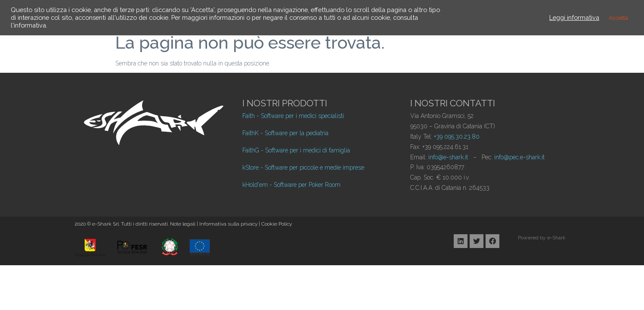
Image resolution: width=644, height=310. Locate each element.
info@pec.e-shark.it (519, 157)
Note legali (183, 224)
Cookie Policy (277, 224)
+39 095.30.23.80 (457, 136)
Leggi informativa (574, 17)
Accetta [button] (618, 18)
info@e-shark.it (448, 157)
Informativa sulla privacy (228, 224)
